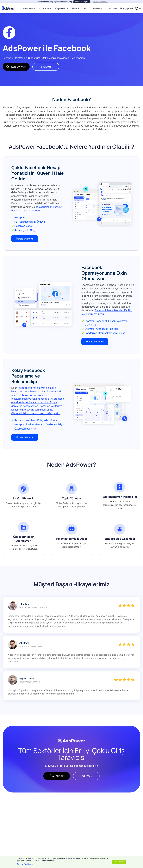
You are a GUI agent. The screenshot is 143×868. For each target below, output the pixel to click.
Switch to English (82, 2)
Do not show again (100, 2)
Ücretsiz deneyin (16, 67)
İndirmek (113, 8)
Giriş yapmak (126, 8)
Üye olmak (57, 776)
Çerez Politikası (25, 864)
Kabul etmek (119, 862)
